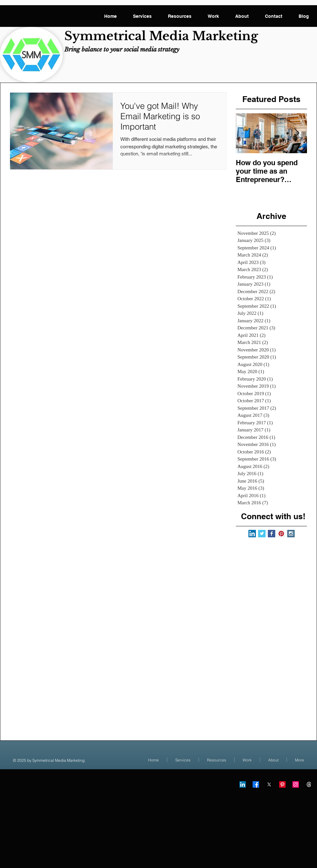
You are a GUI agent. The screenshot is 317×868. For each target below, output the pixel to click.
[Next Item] (297, 133)
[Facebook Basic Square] (272, 534)
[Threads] (309, 784)
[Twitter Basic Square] (262, 534)
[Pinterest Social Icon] (281, 534)
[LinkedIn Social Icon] (252, 534)
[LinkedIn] (243, 784)
